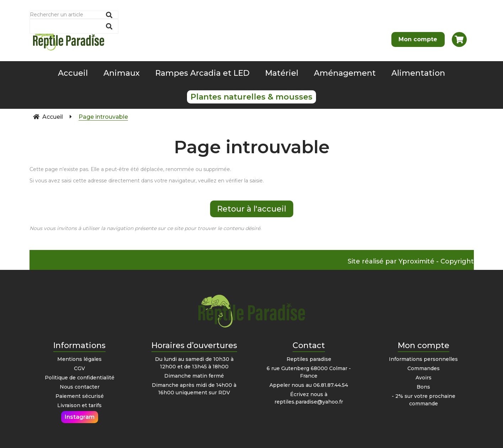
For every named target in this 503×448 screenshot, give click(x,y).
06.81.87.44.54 (331, 385)
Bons (423, 387)
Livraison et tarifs (79, 405)
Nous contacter (80, 387)
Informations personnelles (423, 359)
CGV (79, 368)
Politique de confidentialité (80, 378)
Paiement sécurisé (80, 396)
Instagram (80, 417)
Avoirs (424, 378)
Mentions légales (79, 359)
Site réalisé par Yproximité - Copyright (411, 261)
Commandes (424, 368)
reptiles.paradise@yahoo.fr (309, 402)
